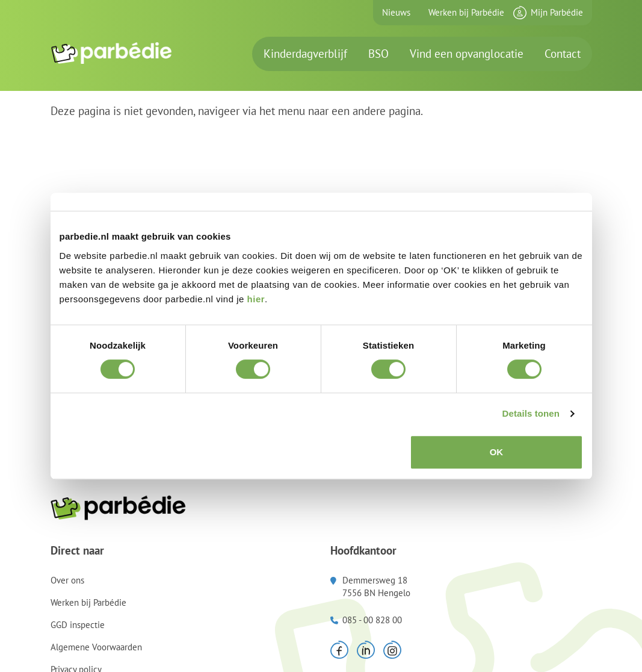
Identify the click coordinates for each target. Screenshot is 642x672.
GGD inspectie (78, 625)
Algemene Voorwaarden (96, 647)
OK (497, 452)
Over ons (67, 580)
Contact (563, 54)
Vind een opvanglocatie (467, 54)
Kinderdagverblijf (305, 54)
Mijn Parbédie (557, 12)
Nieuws (396, 12)
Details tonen (531, 413)
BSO (378, 54)
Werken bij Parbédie (466, 12)
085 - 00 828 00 (372, 620)
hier (256, 299)
